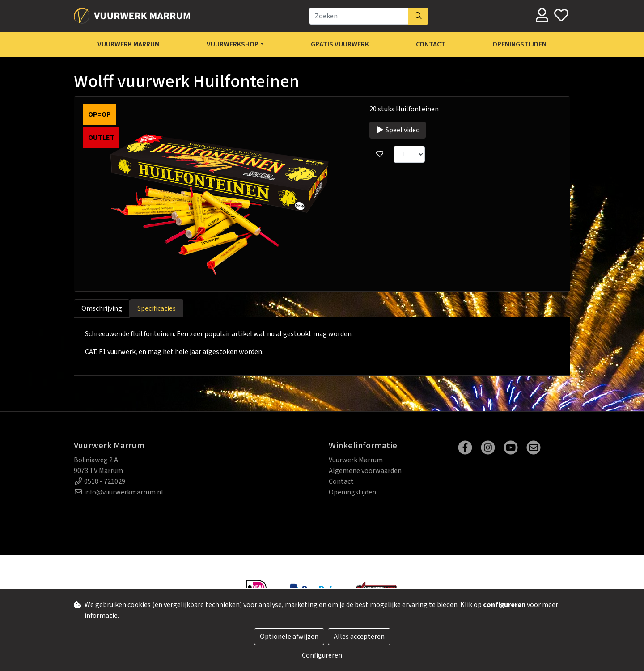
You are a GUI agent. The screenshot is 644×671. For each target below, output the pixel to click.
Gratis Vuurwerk (340, 44)
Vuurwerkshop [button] (233, 44)
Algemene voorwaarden (365, 471)
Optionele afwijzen (289, 637)
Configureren (322, 655)
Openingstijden (519, 44)
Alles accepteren (359, 637)
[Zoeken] (359, 16)
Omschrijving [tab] (102, 308)
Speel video (398, 130)
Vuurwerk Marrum (129, 44)
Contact (431, 44)
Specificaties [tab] (157, 308)
